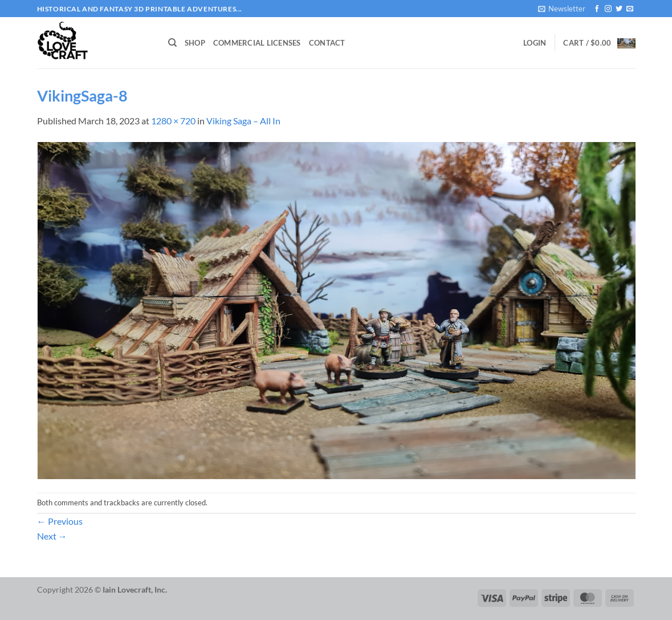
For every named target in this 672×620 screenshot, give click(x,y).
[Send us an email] (630, 9)
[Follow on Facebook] (597, 9)
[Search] (172, 43)
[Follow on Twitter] (619, 9)
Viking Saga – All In (243, 121)
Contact (327, 43)
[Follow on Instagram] (608, 9)
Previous (60, 521)
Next (52, 536)
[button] (562, 9)
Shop (195, 43)
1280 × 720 (173, 121)
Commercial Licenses (257, 43)
